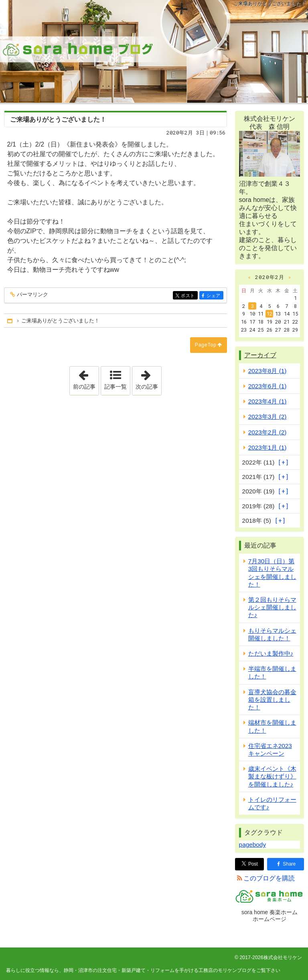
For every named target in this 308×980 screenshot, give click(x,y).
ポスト (189, 296)
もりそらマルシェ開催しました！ (272, 634)
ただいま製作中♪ (271, 653)
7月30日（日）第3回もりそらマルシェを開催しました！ (272, 573)
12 (269, 314)
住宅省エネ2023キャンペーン (270, 750)
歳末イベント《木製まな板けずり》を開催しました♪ (272, 776)
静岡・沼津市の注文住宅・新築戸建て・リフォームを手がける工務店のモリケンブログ (154, 51)
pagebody (252, 845)
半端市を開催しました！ (272, 672)
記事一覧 (115, 387)
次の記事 (148, 378)
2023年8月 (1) (267, 371)
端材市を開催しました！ (272, 726)
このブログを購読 (269, 878)
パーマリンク (32, 295)
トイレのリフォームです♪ (272, 803)
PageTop (206, 345)
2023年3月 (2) (267, 417)
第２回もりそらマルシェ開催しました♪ (272, 607)
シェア (214, 296)
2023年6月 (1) (267, 386)
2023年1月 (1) (267, 447)
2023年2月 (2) (267, 432)
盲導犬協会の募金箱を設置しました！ (272, 700)
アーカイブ (260, 355)
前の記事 (86, 378)
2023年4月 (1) (267, 401)
